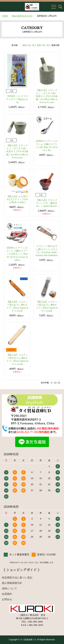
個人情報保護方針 (12, 583)
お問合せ (7, 599)
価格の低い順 (28, 45)
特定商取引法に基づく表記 (17, 578)
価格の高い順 (43, 45)
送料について (9, 588)
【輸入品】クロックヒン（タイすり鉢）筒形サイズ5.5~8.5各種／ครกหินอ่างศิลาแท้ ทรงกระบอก (47, 96)
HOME (5, 16)
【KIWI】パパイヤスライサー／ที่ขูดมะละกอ (17, 99)
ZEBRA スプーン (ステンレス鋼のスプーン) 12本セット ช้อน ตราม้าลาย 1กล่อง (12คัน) (17, 254)
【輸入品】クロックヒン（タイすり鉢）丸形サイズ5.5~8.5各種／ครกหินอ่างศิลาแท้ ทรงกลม (17, 151)
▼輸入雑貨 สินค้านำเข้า (22, 16)
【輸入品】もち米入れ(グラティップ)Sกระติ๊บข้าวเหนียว (17, 199)
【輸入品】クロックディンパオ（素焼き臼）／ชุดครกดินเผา (47, 203)
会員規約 (7, 594)
